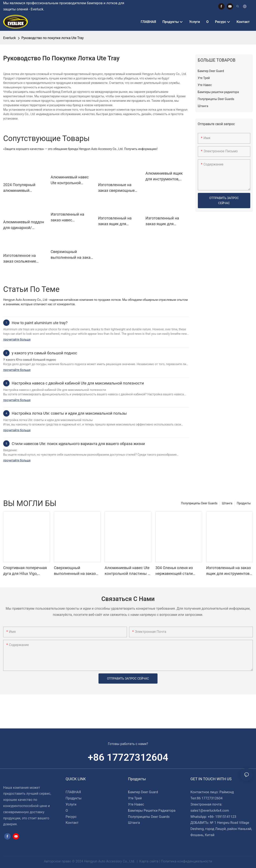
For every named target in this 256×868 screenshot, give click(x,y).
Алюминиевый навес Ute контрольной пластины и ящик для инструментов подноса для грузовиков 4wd (71, 180)
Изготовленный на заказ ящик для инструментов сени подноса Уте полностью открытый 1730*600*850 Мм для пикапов (120, 221)
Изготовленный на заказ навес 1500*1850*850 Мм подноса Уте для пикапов (68, 217)
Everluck (10, 38)
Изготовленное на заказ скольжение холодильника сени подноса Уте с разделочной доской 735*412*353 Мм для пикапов (22, 259)
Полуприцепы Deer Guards (199, 503)
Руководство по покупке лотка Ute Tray (53, 38)
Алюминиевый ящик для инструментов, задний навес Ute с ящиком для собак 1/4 (166, 176)
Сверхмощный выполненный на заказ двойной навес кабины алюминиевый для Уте (71, 255)
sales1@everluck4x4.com (210, 811)
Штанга (227, 503)
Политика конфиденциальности (186, 861)
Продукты (244, 503)
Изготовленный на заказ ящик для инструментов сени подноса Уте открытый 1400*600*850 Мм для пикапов (166, 221)
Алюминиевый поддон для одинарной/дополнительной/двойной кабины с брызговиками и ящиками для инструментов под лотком (24, 225)
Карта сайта (149, 861)
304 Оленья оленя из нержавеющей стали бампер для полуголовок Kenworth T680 (178, 571)
